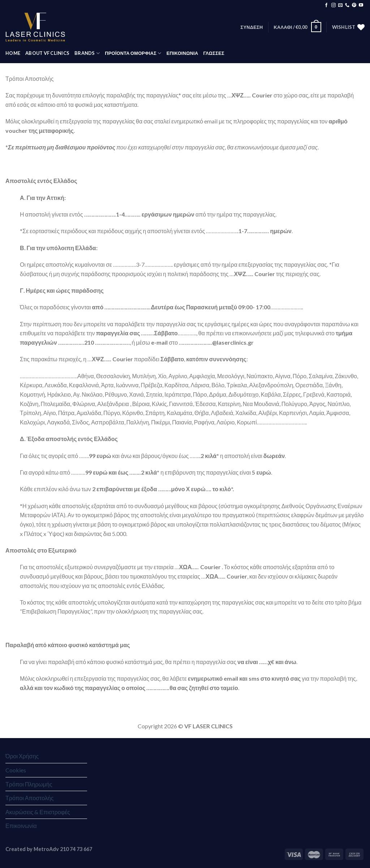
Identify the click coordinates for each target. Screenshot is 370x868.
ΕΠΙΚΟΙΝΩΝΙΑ (182, 53)
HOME (13, 53)
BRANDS (87, 53)
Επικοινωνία (21, 826)
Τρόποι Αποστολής (29, 798)
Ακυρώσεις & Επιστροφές (38, 812)
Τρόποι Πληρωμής (29, 784)
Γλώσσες (214, 53)
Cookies (16, 770)
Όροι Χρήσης (22, 756)
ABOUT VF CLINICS (47, 53)
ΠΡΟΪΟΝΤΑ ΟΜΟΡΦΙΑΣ (133, 53)
